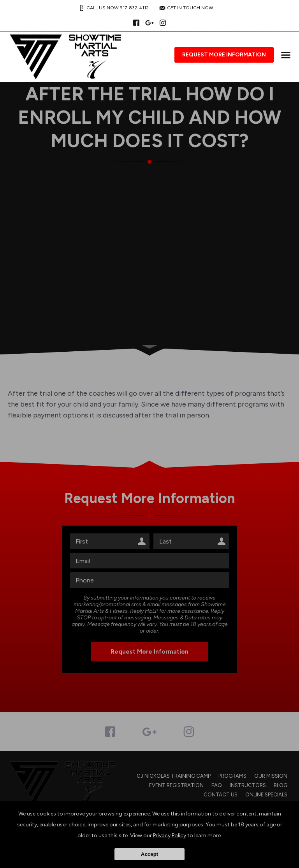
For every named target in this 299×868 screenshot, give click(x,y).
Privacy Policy (170, 836)
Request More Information (224, 55)
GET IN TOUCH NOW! (186, 8)
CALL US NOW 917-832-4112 (113, 8)
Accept (149, 854)
